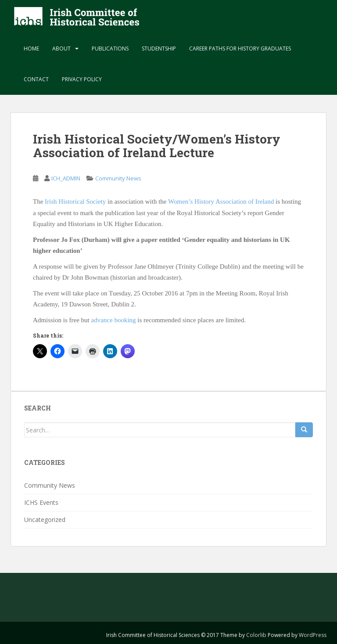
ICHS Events (41, 502)
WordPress (313, 635)
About (61, 49)
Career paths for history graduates (240, 49)
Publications (110, 49)
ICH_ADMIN (66, 178)
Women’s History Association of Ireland (221, 201)
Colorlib (256, 635)
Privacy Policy (82, 79)
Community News (118, 178)
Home (31, 49)
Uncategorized (45, 520)
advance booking (114, 320)
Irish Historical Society (75, 201)
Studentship (159, 49)
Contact (36, 79)
